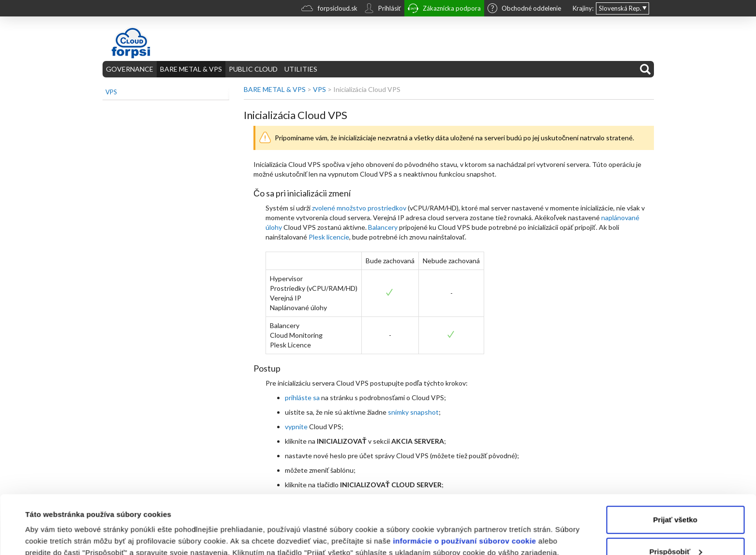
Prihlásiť (383, 9)
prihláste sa (302, 397)
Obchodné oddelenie (524, 9)
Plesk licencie (329, 237)
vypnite (296, 427)
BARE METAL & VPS (191, 69)
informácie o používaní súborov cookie (464, 486)
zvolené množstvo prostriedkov (359, 208)
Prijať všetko (675, 465)
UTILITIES (301, 69)
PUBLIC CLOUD (253, 69)
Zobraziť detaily (53, 536)
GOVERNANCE (130, 69)
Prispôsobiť (675, 496)
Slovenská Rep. (620, 8)
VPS (111, 92)
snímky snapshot (413, 412)
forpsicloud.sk (329, 9)
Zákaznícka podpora (444, 9)
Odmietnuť (675, 528)
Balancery (383, 227)
